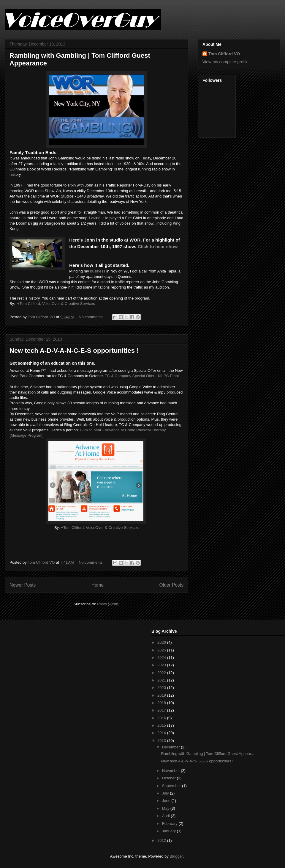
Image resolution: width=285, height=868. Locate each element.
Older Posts (171, 585)
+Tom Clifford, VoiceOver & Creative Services (56, 304)
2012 (162, 840)
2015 (162, 725)
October (170, 778)
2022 (162, 673)
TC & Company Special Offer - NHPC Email (142, 376)
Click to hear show (158, 246)
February (170, 824)
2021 (162, 680)
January (170, 831)
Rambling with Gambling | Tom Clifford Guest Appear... (208, 754)
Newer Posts (23, 585)
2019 (162, 695)
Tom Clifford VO (224, 54)
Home (98, 585)
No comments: (92, 317)
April (167, 816)
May (166, 808)
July (166, 793)
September (172, 786)
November (172, 771)
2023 (162, 665)
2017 (162, 710)
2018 (162, 703)
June (167, 801)
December (172, 747)
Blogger (176, 856)
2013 (162, 741)
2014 (162, 733)
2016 (162, 718)
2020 (162, 688)
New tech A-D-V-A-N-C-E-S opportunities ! (74, 351)
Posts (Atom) (108, 604)
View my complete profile (225, 62)
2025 (162, 650)
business (98, 271)
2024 (162, 658)
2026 (162, 642)
